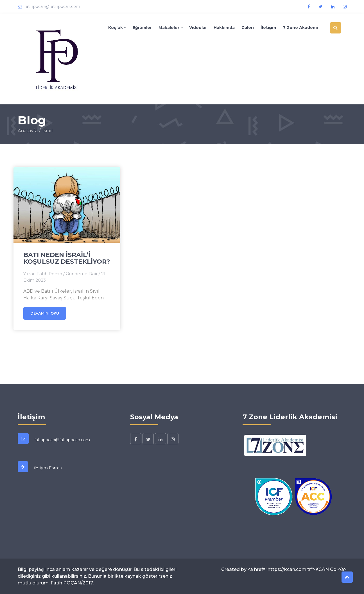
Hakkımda (224, 28)
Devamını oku (45, 313)
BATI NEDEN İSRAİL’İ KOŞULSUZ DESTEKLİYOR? (67, 258)
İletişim (268, 28)
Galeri (248, 28)
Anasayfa (28, 131)
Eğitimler (142, 28)
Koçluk (116, 28)
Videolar (198, 28)
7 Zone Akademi (300, 28)
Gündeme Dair (82, 274)
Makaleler (169, 28)
